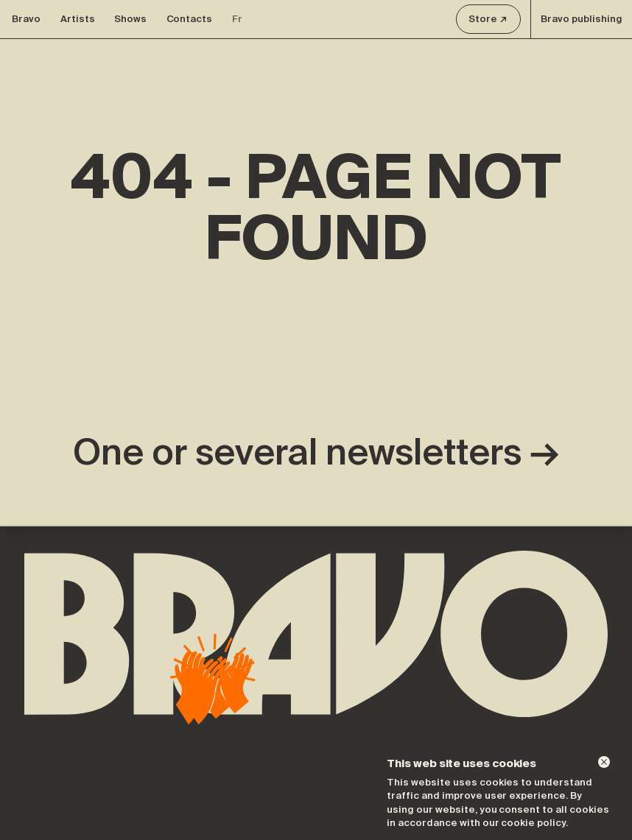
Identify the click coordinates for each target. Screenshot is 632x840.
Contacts (190, 19)
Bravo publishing (582, 19)
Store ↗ (488, 19)
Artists (78, 19)
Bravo (26, 19)
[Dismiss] (604, 762)
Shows (130, 19)
